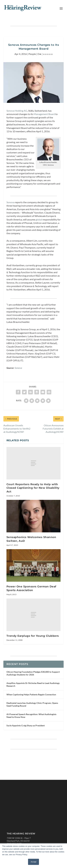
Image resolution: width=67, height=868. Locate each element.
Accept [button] (33, 862)
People (32, 54)
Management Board (44, 114)
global (39, 219)
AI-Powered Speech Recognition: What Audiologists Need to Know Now (31, 716)
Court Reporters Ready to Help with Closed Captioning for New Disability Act (33, 488)
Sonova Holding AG (17, 111)
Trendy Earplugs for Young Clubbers (33, 636)
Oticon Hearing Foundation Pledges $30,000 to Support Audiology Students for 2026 (33, 673)
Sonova (10, 202)
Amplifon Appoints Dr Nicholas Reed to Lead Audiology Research (33, 684)
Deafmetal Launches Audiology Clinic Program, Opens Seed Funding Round (32, 704)
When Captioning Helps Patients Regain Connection (31, 694)
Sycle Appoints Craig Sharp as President (26, 725)
